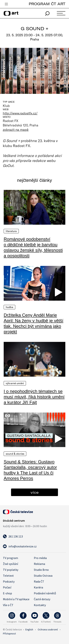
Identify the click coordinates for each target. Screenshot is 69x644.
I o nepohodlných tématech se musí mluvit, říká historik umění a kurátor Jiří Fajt (34, 397)
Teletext (8, 576)
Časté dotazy (42, 599)
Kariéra (38, 587)
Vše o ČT (8, 605)
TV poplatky (11, 570)
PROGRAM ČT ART (47, 4)
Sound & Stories (15, 454)
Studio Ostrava (43, 576)
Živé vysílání (10, 564)
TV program (10, 558)
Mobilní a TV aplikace (16, 599)
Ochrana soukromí (48, 629)
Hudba (9, 307)
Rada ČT (39, 581)
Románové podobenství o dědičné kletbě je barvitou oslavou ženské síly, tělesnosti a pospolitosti (33, 247)
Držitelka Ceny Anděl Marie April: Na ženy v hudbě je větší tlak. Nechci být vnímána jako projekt (33, 323)
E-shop (7, 593)
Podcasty (9, 581)
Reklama (39, 564)
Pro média (40, 558)
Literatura (11, 231)
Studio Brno (41, 570)
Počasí (7, 587)
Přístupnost (9, 634)
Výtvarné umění (15, 383)
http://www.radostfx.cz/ (20, 113)
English (29, 629)
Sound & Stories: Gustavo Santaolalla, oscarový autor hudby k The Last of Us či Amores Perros (30, 470)
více (35, 492)
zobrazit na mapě (16, 130)
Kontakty (40, 605)
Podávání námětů (45, 593)
